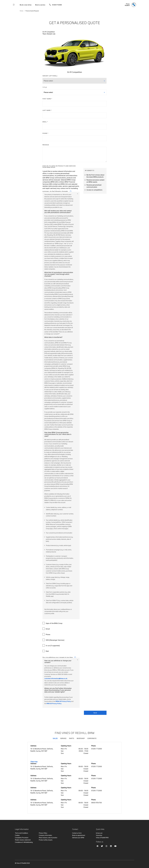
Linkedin (111, 846)
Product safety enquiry (46, 840)
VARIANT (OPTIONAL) (50, 76)
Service (63, 738)
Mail (46, 651)
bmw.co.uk (99, 833)
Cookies (17, 835)
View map (34, 762)
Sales (55, 738)
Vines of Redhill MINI (102, 838)
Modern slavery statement (23, 840)
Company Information (45, 835)
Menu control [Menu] (14, 5)
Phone (47, 634)
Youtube (115, 846)
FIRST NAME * (47, 99)
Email (46, 629)
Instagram (106, 846)
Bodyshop (81, 738)
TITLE (45, 87)
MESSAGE (46, 145)
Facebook (97, 846)
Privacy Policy (43, 833)
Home (21, 11)
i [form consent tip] (75, 657)
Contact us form (77, 833)
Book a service (40, 5)
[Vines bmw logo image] (130, 5)
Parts (72, 738)
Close (78, 194)
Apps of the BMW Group (53, 623)
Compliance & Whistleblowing (24, 842)
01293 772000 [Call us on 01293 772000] (57, 5)
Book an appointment (79, 835)
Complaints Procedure (22, 838)
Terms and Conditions (21, 833)
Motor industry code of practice (48, 838)
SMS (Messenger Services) (54, 640)
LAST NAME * (47, 110)
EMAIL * (45, 122)
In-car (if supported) (51, 645)
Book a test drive (26, 5)
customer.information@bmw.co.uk (56, 678)
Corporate (92, 738)
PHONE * (45, 133)
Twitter (102, 846)
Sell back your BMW (78, 838)
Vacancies (99, 835)
